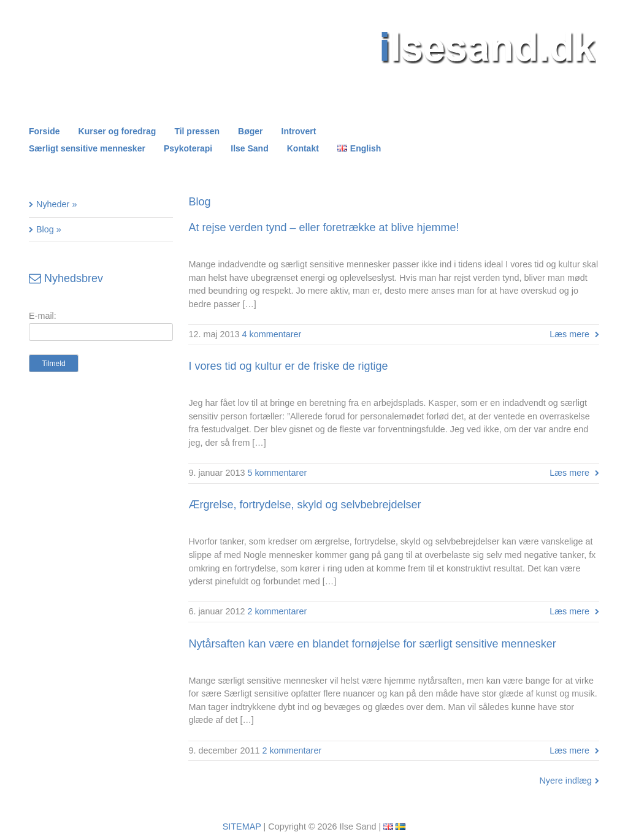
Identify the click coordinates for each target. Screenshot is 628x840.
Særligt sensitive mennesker (87, 148)
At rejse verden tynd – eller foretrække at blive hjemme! (324, 227)
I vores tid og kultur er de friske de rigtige (288, 366)
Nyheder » (56, 204)
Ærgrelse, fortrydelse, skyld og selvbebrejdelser (304, 505)
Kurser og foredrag (117, 131)
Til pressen (197, 131)
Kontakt (303, 148)
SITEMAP (242, 827)
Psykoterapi (188, 148)
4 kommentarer (272, 334)
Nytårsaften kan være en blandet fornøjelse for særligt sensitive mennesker (372, 644)
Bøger (250, 131)
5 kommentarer (277, 473)
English (366, 148)
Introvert (299, 131)
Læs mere (569, 334)
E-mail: (43, 316)
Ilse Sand (249, 148)
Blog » (49, 229)
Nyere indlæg (565, 781)
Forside (44, 131)
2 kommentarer (277, 611)
